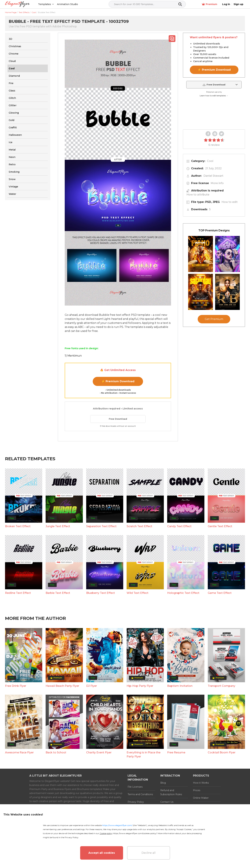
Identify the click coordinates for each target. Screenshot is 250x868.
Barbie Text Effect (58, 593)
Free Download (118, 419)
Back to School (56, 752)
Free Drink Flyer (16, 686)
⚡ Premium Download (118, 381)
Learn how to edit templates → (214, 96)
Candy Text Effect (179, 526)
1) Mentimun (73, 356)
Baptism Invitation (180, 686)
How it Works (201, 783)
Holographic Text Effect (183, 593)
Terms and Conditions (140, 794)
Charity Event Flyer (99, 752)
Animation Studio (67, 4)
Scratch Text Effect (139, 526)
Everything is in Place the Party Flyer (144, 754)
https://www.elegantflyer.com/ (117, 825)
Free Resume (176, 752)
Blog (163, 783)
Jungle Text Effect (58, 526)
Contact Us (167, 802)
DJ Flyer (92, 686)
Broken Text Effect (18, 526)
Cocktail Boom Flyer (222, 752)
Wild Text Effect (137, 593)
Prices (197, 790)
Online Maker (201, 798)
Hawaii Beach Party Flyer (62, 686)
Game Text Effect (220, 593)
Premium (210, 4)
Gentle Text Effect (220, 526)
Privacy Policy (136, 802)
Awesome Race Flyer (19, 752)
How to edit (230, 202)
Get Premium (214, 319)
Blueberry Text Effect (101, 593)
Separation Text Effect (101, 526)
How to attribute (198, 195)
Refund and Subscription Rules (171, 792)
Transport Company (221, 686)
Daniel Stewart (213, 176)
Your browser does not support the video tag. (214, 113)
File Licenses (135, 787)
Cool (210, 161)
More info (217, 183)
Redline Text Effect (18, 593)
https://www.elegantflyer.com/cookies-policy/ (135, 833)
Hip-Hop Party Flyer (140, 686)
